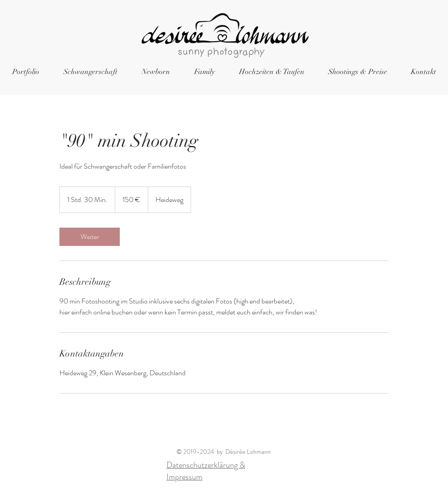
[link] (90, 237)
